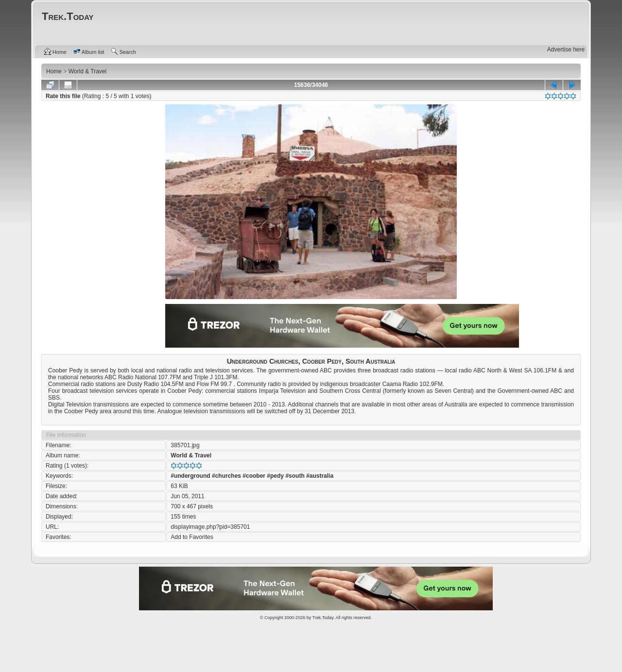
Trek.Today (323, 618)
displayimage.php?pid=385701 (210, 527)
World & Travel (191, 455)
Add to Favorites (192, 537)
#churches (226, 476)
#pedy (275, 476)
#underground (190, 476)
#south (295, 476)
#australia (320, 476)
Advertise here (566, 50)
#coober (254, 476)
